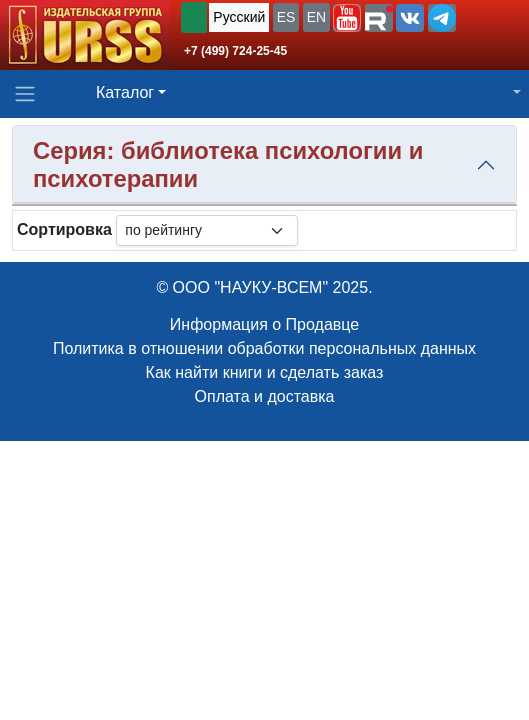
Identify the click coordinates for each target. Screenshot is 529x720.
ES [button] (286, 17)
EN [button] (316, 17)
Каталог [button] (125, 92)
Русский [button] (239, 17)
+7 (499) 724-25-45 (235, 51)
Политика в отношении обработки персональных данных (264, 348)
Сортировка (64, 229)
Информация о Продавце (264, 324)
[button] (347, 18)
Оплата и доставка (265, 396)
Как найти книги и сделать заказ (265, 372)
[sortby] (207, 230)
